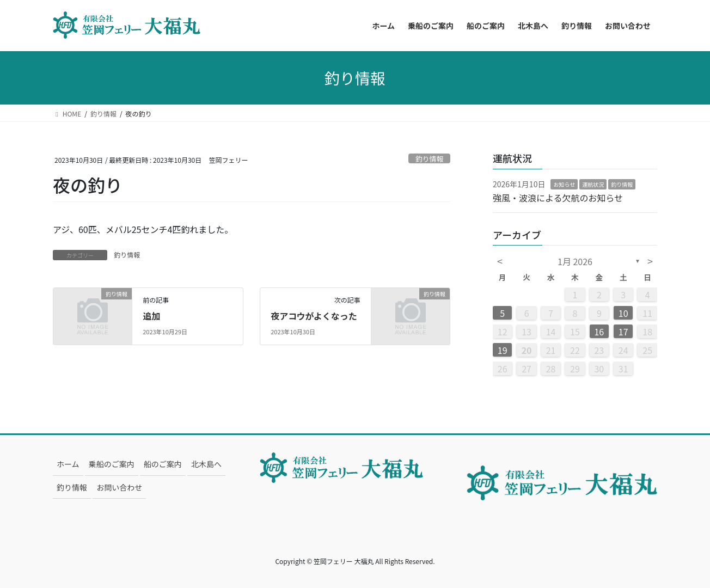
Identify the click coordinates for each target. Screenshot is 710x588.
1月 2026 (575, 261)
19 (503, 350)
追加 (151, 316)
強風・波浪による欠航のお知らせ (558, 198)
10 (623, 313)
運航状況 (593, 184)
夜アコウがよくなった (314, 316)
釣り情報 (429, 159)
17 (623, 332)
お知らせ (564, 184)
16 (599, 332)
